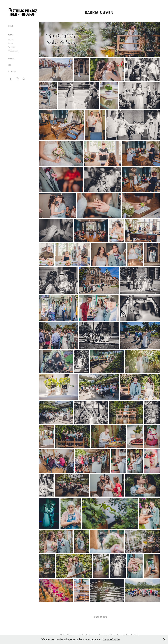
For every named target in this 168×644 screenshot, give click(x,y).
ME (10, 65)
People (11, 43)
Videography (14, 51)
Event (11, 40)
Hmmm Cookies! (111, 639)
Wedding (12, 47)
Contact (12, 59)
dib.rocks (12, 71)
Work (11, 35)
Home (11, 26)
